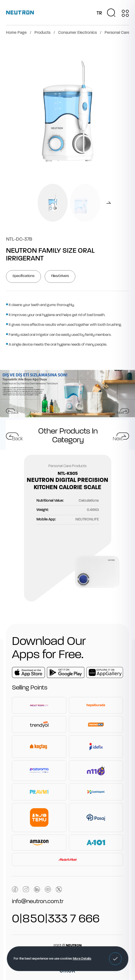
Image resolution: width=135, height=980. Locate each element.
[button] (115, 959)
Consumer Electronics (77, 33)
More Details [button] (82, 959)
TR (99, 13)
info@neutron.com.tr (38, 902)
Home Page (16, 33)
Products (42, 33)
